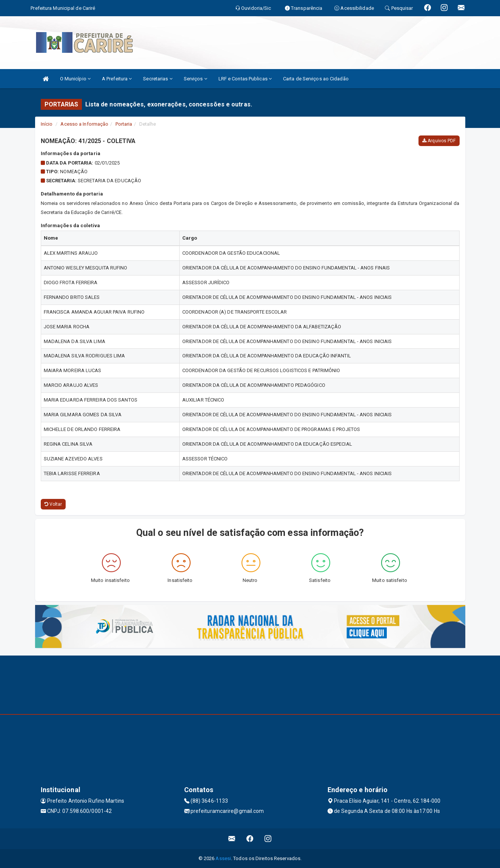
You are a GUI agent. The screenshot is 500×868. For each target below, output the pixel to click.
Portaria (124, 124)
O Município (75, 79)
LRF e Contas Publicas (245, 79)
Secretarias (158, 79)
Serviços (195, 79)
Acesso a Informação (84, 124)
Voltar (53, 504)
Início (47, 124)
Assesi (223, 858)
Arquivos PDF (439, 141)
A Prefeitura (117, 79)
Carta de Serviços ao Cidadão (316, 79)
